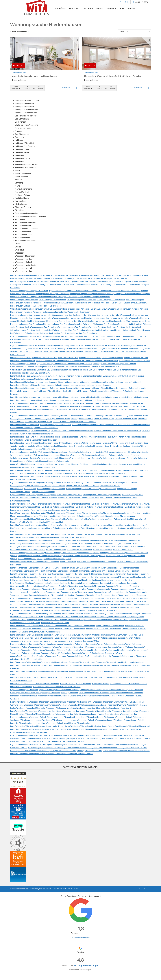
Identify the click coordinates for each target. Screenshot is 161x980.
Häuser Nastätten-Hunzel (60, 525)
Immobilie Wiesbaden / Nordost (116, 711)
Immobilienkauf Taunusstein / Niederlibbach (103, 629)
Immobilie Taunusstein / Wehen (99, 650)
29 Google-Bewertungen (80, 937)
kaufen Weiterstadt (84, 684)
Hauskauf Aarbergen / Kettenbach (44, 285)
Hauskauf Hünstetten (115, 437)
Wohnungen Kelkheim (84, 483)
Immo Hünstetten (17, 437)
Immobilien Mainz (78, 498)
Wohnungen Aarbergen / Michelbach (125, 291)
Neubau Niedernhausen (102, 550)
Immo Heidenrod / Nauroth (91, 403)
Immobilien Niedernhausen (34, 550)
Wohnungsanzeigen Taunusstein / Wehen (108, 647)
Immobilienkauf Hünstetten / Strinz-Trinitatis (99, 446)
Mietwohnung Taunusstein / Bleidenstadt (62, 601)
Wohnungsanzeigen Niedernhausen (25, 547)
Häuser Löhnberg (44, 489)
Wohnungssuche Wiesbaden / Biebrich (44, 720)
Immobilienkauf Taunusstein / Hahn (55, 623)
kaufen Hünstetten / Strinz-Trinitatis (110, 443)
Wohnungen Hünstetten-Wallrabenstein (133, 452)
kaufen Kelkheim (58, 486)
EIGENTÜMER (60, 8)
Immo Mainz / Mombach (20, 513)
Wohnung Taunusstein (46, 592)
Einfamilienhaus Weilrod (135, 678)
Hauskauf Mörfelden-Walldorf (22, 522)
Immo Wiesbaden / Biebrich (93, 717)
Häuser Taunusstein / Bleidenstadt (51, 607)
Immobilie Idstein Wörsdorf (109, 476)
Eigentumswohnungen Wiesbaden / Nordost (28, 745)
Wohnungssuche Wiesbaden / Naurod (43, 738)
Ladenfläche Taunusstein (71, 583)
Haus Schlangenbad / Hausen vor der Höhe (64, 574)
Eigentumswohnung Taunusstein (124, 583)
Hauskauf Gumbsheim (122, 376)
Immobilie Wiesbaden (134, 693)
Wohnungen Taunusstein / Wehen (117, 644)
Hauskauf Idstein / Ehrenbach (22, 473)
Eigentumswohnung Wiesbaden (52, 690)
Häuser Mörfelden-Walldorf (63, 519)
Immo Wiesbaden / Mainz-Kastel (24, 726)
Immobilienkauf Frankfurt (109, 367)
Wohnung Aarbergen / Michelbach (120, 294)
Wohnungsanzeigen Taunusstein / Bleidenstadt (101, 604)
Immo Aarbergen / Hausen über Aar (25, 275)
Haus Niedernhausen (70, 547)
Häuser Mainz (40, 498)
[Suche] (112, 2)
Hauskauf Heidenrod (132, 382)
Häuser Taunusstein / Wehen (51, 650)
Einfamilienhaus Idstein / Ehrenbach (79, 473)
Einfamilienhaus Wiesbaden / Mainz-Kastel (124, 729)
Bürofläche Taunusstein (34, 583)
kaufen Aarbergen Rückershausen (117, 309)
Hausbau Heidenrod (103, 385)
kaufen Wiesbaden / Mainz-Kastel (106, 726)
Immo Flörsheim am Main (21, 358)
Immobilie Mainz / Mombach (130, 513)
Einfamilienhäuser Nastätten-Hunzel (95, 528)
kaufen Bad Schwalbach (31, 330)
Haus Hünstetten (32, 437)
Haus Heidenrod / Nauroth (128, 406)
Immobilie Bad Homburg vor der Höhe (66, 321)
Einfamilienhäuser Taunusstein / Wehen (106, 653)
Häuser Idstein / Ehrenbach (64, 470)
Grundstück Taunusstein (68, 586)
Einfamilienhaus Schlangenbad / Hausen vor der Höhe (64, 580)
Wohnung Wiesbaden (69, 693)
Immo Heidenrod (17, 382)
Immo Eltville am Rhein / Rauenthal (108, 345)
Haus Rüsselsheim (34, 562)
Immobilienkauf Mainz (109, 498)
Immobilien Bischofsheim (117, 339)
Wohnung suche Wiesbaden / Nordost (132, 748)
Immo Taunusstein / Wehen (92, 644)
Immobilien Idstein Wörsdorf (131, 476)
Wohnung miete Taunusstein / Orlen (25, 638)
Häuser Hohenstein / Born (61, 431)
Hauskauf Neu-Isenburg (130, 534)
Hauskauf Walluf (90, 671)
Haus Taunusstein (63, 592)
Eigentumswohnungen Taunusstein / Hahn (28, 614)
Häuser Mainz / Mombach (86, 513)
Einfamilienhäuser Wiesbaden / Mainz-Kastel (29, 732)
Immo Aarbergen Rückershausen (89, 309)
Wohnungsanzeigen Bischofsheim (36, 339)
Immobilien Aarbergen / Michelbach (63, 297)
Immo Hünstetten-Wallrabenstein (103, 452)
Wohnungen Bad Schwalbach (105, 324)
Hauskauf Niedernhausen (56, 550)
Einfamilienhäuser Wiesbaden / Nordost (121, 714)
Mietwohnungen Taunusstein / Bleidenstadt (28, 601)
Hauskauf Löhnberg (108, 489)
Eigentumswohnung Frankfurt (49, 364)
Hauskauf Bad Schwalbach (98, 330)
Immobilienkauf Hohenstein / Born (39, 434)
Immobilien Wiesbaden (20, 696)
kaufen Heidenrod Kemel (104, 419)
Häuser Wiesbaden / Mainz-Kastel (78, 726)
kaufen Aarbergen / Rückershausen (111, 300)
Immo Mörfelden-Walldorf (21, 519)
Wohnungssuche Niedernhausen (125, 543)
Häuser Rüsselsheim (51, 562)
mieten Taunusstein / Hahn (117, 620)
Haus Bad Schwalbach (121, 327)
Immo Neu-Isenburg (18, 534)
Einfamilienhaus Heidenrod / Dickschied (106, 391)
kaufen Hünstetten (62, 437)
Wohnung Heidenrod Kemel (82, 419)
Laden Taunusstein (52, 583)
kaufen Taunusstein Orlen (93, 656)
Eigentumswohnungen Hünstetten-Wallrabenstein (30, 452)
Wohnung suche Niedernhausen (98, 543)
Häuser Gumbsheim (49, 376)
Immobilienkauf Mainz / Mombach (62, 516)
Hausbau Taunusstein (138, 595)
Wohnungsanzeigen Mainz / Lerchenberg (69, 507)
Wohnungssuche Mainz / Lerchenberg (37, 507)
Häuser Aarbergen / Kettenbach (73, 281)
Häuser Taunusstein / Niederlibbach (81, 626)
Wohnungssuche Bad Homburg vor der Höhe (70, 318)
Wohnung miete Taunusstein (85, 589)
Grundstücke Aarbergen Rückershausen (27, 309)
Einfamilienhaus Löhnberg (21, 492)
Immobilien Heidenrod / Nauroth (89, 409)
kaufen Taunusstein (96, 592)
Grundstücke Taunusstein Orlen (23, 656)
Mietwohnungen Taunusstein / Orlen (74, 635)
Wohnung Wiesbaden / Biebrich (108, 720)
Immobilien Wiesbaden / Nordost (50, 754)
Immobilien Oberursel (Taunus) (31, 559)
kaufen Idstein (83, 464)
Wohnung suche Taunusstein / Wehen (43, 647)
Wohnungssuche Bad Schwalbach (44, 327)
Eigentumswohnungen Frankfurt (23, 364)
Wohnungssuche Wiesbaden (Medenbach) (62, 705)
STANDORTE (111, 8)
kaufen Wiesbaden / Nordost (91, 711)
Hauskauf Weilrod (98, 678)
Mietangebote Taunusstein (105, 586)
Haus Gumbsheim (33, 376)
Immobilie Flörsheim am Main (136, 358)
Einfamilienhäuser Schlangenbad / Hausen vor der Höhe (109, 580)
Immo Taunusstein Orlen (72, 656)
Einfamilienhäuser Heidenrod (66, 385)
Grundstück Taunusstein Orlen (49, 656)
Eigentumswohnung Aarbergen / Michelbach (67, 291)
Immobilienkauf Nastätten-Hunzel (38, 528)
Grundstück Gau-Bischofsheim (49, 370)
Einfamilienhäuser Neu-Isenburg (73, 537)
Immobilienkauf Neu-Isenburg (22, 537)
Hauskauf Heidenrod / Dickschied (43, 391)
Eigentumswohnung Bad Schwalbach (58, 324)
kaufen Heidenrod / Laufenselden (105, 397)
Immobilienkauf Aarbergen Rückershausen (73, 312)
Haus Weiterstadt (52, 684)
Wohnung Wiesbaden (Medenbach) (133, 705)
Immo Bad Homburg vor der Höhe (105, 315)
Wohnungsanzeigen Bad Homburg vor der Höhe (109, 318)
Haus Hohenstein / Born (40, 431)
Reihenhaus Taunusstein (63, 589)
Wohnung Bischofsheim (60, 339)
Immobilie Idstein (96, 464)
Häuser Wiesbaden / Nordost (67, 711)
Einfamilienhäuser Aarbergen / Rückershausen (43, 306)
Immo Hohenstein (18, 425)
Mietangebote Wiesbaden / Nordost (118, 745)
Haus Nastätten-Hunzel (40, 525)
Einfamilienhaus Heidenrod (43, 385)
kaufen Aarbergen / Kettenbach (99, 281)
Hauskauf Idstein (125, 464)
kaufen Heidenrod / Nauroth (39, 409)
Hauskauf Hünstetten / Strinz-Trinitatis (65, 446)
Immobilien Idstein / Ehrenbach (135, 470)
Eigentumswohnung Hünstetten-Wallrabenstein (70, 452)
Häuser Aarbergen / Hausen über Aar (84, 275)
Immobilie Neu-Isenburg (89, 534)
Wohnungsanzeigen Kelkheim (22, 486)
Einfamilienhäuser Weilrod (21, 681)
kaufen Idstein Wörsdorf (88, 476)
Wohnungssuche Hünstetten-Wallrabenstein (64, 455)
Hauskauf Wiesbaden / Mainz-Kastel (56, 729)
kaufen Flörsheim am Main (112, 358)
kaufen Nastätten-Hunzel (81, 525)
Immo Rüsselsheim (18, 562)
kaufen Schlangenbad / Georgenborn (116, 568)
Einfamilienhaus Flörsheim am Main (104, 361)
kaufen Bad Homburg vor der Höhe (36, 321)
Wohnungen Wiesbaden (90, 690)
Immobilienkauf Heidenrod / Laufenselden (88, 400)
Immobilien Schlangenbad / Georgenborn (52, 571)
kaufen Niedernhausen (108, 547)
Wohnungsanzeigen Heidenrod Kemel (55, 419)
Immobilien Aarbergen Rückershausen (39, 312)
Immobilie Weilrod (67, 678)
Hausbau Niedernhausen (123, 550)
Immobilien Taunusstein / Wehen (126, 650)
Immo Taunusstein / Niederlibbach (24, 626)
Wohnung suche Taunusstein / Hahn (115, 617)
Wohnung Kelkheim (43, 486)
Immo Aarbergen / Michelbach (98, 291)
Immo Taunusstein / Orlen (21, 635)
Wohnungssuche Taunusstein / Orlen (85, 638)
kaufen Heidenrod (80, 382)
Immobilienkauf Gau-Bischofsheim (36, 373)
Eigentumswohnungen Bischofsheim (25, 336)
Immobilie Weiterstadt (101, 684)
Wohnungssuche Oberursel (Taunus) (33, 556)
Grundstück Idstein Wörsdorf (47, 476)
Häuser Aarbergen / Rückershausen (81, 300)
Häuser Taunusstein (79, 592)
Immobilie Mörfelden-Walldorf (108, 519)
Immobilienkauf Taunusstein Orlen (29, 659)
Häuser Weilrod (40, 678)
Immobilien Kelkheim (91, 486)
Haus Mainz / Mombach (65, 513)
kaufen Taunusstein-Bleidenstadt (103, 662)
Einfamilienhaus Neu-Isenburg (47, 537)
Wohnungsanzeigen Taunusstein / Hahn (43, 620)
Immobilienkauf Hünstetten (135, 437)
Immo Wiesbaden (72, 690)
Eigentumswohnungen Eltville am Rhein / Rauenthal (31, 345)
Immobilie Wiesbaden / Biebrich (23, 723)
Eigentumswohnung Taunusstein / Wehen (64, 644)
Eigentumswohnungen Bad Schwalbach (27, 324)
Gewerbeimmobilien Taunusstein (24, 586)
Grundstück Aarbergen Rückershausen (59, 309)
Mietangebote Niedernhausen (102, 540)
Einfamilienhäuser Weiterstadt (68, 687)
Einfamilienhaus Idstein (26, 467)
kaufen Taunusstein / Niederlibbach (110, 626)
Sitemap (76, 889)
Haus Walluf (26, 671)
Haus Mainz (29, 498)
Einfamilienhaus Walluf (125, 671)
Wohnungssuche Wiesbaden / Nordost (26, 751)
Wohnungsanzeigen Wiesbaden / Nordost (59, 751)
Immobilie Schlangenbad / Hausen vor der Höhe (38, 577)
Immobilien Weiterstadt (119, 684)
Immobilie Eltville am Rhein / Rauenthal (75, 352)
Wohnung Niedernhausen (50, 547)
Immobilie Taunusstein (129, 592)
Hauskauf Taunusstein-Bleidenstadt (55, 665)
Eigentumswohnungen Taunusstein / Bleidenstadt (30, 598)
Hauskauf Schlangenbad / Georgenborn (85, 571)
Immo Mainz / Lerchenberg (91, 504)
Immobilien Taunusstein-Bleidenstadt (25, 665)
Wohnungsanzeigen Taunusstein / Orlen (117, 638)
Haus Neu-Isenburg (35, 534)
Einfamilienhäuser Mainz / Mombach (120, 516)
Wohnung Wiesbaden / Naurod (106, 738)
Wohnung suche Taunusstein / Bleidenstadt (28, 604)
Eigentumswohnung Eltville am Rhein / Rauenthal (73, 345)
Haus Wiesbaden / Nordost (44, 711)
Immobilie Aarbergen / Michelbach (34, 297)
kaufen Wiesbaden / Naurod (130, 738)
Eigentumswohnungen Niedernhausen (26, 540)
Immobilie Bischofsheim (97, 339)
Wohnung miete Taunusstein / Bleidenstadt (129, 601)
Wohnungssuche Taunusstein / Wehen (75, 647)
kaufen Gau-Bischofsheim (93, 370)
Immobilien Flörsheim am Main (23, 361)
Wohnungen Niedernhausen (46, 543)
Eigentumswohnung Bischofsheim (54, 336)
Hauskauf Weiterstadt (138, 684)
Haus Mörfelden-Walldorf (42, 519)
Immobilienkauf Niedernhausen (80, 550)
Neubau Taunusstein (120, 595)
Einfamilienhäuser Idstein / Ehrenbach (109, 473)
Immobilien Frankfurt (90, 367)
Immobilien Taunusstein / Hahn (28, 623)
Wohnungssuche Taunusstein (133, 589)
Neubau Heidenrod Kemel (63, 422)
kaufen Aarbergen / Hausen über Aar (114, 275)
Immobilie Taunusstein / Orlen (61, 641)
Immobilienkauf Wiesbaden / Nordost (58, 714)
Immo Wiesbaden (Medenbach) (101, 702)
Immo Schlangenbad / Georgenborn (25, 568)
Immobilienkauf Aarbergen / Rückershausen (106, 303)
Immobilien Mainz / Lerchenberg (34, 510)
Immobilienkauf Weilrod (115, 678)
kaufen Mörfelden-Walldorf (85, 519)
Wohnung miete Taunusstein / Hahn (85, 617)
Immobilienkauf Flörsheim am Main (74, 361)
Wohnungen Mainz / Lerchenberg (116, 504)
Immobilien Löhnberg (91, 489)
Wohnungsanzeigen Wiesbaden (47, 693)
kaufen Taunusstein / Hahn (95, 620)
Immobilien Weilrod (82, 678)
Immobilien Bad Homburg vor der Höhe (98, 321)
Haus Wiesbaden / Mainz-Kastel (50, 726)
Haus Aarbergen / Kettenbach (47, 281)
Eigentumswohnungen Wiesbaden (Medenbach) (30, 702)
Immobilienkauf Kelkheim (110, 486)
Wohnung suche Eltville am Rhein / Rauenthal (38, 349)
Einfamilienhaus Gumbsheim (32, 379)
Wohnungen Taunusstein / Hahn (57, 617)
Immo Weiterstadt (18, 684)
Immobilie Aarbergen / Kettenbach (126, 281)
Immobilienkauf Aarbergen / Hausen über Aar (109, 278)
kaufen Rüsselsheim (68, 562)
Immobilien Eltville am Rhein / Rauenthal (108, 352)
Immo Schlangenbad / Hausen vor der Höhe (28, 574)
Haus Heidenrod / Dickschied (47, 388)
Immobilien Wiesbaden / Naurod (41, 742)
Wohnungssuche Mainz (112, 495)
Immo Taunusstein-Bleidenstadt (23, 662)
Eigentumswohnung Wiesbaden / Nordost (64, 745)
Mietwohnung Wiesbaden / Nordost (42, 748)
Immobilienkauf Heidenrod (21, 385)
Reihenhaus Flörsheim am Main (44, 358)
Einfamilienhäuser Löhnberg (43, 492)
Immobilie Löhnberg (74, 489)
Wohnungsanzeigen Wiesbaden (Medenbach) (99, 705)
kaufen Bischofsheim (78, 339)
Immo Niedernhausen (80, 540)
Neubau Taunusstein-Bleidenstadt (118, 665)
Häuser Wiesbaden (101, 693)
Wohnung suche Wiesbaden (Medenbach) (28, 705)
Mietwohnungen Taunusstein (128, 586)
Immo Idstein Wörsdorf (68, 476)
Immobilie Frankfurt (73, 367)
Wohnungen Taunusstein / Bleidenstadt (95, 601)
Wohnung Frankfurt (43, 367)
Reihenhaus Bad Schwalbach (130, 324)
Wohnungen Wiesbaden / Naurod (116, 735)
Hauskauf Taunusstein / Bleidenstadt (67, 611)
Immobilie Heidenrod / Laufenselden (134, 397)
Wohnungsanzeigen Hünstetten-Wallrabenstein (102, 455)
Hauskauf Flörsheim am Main (48, 361)
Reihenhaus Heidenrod (34, 382)
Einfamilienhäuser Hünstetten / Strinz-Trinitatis (36, 449)
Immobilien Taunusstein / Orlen (86, 641)
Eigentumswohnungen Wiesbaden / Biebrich (28, 717)
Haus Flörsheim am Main (68, 358)
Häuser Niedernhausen (89, 547)
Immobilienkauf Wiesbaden (58, 696)
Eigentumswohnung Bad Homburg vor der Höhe (72, 315)
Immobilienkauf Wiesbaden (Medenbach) (114, 708)
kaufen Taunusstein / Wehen (75, 650)
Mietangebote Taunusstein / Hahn (113, 614)
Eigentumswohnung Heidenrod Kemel (59, 416)
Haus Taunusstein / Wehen (28, 650)
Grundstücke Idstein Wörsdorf (22, 476)
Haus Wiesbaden (86, 693)
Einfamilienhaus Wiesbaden (81, 696)
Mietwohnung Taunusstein (21, 589)
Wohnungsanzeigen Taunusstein (24, 592)
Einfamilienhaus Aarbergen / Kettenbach (107, 285)
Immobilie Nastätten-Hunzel (103, 525)
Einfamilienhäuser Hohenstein (46, 428)
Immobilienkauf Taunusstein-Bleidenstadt (87, 665)
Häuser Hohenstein (48, 425)
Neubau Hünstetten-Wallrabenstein (25, 461)
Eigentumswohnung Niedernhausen (57, 540)
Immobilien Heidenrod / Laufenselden (26, 400)
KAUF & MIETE (75, 8)
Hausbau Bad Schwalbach (86, 333)
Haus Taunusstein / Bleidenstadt (23, 607)
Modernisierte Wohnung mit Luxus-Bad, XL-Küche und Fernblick (113, 76)
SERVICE (100, 8)
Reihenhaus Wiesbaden (110, 690)
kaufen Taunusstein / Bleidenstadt (79, 607)
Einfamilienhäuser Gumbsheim (57, 379)
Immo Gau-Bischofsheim (72, 370)
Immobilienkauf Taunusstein (50, 595)
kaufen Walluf (49, 671)
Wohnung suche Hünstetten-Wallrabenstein (28, 455)
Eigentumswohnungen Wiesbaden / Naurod (28, 735)
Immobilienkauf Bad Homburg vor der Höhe (132, 321)
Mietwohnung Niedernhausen (22, 543)
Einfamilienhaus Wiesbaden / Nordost (89, 714)
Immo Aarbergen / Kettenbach (23, 281)
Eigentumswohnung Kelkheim (49, 483)
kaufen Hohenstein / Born (83, 431)
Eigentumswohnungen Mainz (22, 495)
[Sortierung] (135, 31)
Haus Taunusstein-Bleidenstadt (49, 662)
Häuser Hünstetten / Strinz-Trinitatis (81, 443)
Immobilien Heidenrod (114, 382)
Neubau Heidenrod (86, 385)
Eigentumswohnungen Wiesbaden (24, 690)
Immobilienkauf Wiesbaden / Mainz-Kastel (89, 729)
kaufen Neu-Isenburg (70, 534)
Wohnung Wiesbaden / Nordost (89, 751)
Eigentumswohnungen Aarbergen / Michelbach (29, 291)
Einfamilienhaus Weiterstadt (44, 687)
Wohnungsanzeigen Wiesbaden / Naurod (76, 738)
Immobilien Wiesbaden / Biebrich (50, 723)
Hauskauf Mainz (93, 498)
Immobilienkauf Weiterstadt (21, 687)
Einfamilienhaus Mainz (127, 498)
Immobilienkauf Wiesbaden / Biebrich (79, 723)
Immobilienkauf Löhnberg (127, 489)
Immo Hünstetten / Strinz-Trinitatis (24, 443)
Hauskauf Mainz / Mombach (37, 516)
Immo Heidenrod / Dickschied (22, 388)
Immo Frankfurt (68, 364)
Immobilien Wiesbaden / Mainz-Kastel (26, 729)
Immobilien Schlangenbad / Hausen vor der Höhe (78, 577)
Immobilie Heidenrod (96, 382)
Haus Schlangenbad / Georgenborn (55, 568)
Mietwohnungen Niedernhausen (127, 540)
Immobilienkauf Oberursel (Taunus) (58, 559)
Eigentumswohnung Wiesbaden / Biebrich (64, 717)
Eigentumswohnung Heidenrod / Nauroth (63, 403)
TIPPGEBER (88, 8)
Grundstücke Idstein (19, 464)
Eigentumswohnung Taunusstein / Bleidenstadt (70, 598)
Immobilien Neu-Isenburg (110, 534)
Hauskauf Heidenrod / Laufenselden (56, 400)
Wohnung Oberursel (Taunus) (93, 556)
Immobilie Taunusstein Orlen (115, 656)
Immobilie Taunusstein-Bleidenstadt (131, 662)
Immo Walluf (15, 671)
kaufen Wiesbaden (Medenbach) (24, 708)
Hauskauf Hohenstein (118, 425)
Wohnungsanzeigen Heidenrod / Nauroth (75, 406)
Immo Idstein (48, 464)
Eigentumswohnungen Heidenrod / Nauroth (28, 403)
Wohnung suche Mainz (92, 495)
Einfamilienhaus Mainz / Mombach (90, 516)
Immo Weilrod (16, 678)
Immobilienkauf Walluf (106, 671)
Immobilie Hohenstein (81, 425)
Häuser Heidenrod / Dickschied (72, 388)
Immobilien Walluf (76, 671)
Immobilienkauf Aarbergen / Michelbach (94, 297)
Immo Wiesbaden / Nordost (21, 711)
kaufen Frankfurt (58, 367)
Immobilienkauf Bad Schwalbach (123, 330)
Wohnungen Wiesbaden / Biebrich (118, 717)
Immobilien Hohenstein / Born (129, 431)
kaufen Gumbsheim (66, 376)
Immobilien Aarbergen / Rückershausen (40, 303)
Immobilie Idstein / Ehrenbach (110, 470)
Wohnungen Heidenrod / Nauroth (115, 403)
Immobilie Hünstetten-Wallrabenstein (66, 458)
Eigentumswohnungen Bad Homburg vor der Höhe (31, 315)
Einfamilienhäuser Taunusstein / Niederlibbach (41, 632)
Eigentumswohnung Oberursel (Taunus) (61, 553)
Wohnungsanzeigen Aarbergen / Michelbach (88, 294)
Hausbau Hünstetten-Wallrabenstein (54, 461)
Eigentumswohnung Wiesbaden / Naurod (63, 735)
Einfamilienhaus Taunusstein (74, 595)
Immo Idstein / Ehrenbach (21, 470)
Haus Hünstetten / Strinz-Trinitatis (52, 443)
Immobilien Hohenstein (99, 425)
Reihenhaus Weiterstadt (35, 684)
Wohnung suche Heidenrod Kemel (134, 416)
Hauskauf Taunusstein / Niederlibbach (70, 629)
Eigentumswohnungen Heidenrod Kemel (27, 416)
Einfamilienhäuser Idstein (46, 467)
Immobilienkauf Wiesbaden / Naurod (69, 742)
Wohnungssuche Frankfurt (125, 364)
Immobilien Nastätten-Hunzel (126, 525)
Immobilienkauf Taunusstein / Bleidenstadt (99, 611)
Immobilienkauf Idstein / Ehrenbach (49, 473)
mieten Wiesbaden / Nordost (138, 751)
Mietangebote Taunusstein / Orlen (45, 635)
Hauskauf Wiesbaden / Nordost (30, 714)
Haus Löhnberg (30, 489)
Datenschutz (68, 889)
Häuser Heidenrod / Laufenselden (77, 397)
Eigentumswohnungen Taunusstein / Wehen (28, 644)
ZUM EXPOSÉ (66, 88)
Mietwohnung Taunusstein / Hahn (30, 617)
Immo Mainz (62, 495)
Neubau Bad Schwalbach (64, 333)
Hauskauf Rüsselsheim (126, 562)
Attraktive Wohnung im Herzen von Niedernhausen (34, 76)
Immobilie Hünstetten (79, 437)
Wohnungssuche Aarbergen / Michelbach (52, 294)
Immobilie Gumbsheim (84, 376)
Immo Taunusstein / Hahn (89, 614)
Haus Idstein (59, 464)
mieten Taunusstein (112, 592)
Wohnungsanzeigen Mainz (133, 495)
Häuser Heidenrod (65, 382)
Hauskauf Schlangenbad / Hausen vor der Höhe (118, 577)
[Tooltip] (100, 896)
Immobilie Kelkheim (74, 486)
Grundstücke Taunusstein (48, 586)
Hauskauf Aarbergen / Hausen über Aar (74, 278)
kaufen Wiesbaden (117, 693)
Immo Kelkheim (68, 483)
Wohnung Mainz (17, 498)
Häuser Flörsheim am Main (90, 358)
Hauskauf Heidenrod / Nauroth (115, 409)
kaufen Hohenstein (64, 425)
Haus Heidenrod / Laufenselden (50, 397)
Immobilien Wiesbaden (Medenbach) (82, 708)
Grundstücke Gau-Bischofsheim (23, 370)
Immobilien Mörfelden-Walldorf (133, 519)
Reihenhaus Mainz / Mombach (43, 513)
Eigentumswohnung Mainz (45, 495)
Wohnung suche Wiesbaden (132, 690)
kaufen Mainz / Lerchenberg (124, 507)
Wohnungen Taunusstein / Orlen (130, 635)
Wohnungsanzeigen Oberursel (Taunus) (65, 556)
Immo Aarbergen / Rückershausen (24, 300)
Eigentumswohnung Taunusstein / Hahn (61, 614)
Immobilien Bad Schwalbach (75, 330)
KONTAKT (132, 8)
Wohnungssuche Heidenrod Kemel (25, 419)
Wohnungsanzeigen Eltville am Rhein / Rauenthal (115, 349)
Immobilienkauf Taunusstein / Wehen (43, 653)
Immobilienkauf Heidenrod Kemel (38, 422)
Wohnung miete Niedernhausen (71, 543)
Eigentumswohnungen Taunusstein (96, 583)
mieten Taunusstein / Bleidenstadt (107, 607)
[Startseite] (36, 8)
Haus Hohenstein (32, 425)
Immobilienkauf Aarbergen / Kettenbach (74, 285)
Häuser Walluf (37, 671)
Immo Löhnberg (17, 489)
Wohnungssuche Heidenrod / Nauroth (43, 406)
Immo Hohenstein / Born (20, 431)
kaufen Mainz (52, 498)
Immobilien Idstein (111, 464)
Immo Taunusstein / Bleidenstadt (103, 598)
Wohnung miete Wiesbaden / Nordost (100, 748)
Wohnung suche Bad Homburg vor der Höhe (33, 318)
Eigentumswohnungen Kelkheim (23, 483)
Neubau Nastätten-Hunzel (121, 528)
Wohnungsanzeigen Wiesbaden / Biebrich (77, 720)
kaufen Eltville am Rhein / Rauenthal (43, 352)
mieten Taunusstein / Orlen (37, 641)
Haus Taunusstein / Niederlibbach (52, 626)
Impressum (58, 889)
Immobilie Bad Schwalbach (52, 330)
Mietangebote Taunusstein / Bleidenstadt (133, 598)
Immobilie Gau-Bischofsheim (116, 370)
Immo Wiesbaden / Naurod (91, 735)
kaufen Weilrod (53, 678)
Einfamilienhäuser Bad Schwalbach (39, 333)
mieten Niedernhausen (127, 547)
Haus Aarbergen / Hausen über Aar (54, 275)
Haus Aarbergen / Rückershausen (52, 300)
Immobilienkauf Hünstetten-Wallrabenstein (130, 458)
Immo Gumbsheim (18, 376)
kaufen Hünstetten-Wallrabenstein (37, 458)
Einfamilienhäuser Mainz (20, 501)
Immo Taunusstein (86, 586)
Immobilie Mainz (64, 498)
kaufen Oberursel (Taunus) (117, 556)
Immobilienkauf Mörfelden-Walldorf (49, 522)
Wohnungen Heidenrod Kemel (107, 416)
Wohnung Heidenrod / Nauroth (105, 406)
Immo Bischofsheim (77, 336)
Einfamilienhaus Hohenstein (22, 428)
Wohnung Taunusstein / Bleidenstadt (136, 604)
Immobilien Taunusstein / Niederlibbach (38, 629)
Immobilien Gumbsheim (103, 376)
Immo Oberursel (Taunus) (89, 553)
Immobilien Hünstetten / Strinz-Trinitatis (34, 446)
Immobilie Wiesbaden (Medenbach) (52, 708)
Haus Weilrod (28, 678)
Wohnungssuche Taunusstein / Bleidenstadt (64, 604)
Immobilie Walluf (61, 671)
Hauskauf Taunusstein (30, 595)
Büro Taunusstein (17, 583)
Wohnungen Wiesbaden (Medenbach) (130, 702)
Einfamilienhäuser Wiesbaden (105, 696)
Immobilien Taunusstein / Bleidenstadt (36, 611)
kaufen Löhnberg (58, 489)
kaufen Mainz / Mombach (107, 513)
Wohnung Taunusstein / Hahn (72, 620)
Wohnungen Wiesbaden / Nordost (71, 748)
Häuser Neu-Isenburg (52, 534)
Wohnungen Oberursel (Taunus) (113, 553)
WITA (122, 8)
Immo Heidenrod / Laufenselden (23, 397)
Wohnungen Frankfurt (83, 364)
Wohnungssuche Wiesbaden (22, 693)
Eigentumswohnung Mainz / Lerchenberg (63, 504)
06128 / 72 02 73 (142, 2)
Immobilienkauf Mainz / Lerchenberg (63, 510)
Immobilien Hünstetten (97, 437)
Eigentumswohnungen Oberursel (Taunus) (28, 553)
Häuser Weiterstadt (68, 684)
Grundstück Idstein (35, 464)
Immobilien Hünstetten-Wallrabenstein (97, 458)
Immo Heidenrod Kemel (85, 416)
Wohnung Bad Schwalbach (100, 327)
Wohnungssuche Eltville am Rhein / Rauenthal (76, 349)
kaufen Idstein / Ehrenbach (87, 470)
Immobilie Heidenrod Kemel (126, 419)
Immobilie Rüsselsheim (86, 562)
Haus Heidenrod (50, 382)
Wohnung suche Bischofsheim (119, 336)
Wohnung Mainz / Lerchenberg (99, 507)
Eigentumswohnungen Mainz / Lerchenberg (28, 504)
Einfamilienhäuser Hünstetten (45, 440)
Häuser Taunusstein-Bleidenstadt (76, 662)
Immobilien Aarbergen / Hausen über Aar (41, 278)
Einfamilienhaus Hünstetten (21, 440)
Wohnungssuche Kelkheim (126, 483)
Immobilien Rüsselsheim (106, 562)
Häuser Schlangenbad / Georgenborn (85, 568)
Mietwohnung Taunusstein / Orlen (103, 635)
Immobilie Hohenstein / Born (105, 431)
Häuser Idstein (71, 464)
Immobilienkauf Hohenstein (138, 425)
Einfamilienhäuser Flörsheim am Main (134, 361)
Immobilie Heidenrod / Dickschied (124, 388)
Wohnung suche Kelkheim (104, 483)
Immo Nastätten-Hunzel (20, 525)
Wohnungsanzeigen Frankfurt (22, 367)
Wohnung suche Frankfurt (103, 364)
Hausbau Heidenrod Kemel (85, 422)
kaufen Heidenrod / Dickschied (97, 388)
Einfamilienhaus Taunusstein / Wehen (74, 653)
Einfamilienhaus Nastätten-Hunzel (66, 528)
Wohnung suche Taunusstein (109, 589)
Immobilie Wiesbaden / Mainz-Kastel (135, 726)
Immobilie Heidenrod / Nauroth (63, 409)
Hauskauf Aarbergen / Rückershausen (72, 303)
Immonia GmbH (45, 889)
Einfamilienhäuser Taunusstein (99, 595)
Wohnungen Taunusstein (42, 589)
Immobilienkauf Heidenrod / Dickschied (73, 391)
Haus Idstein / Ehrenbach (42, 470)
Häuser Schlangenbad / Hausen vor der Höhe (101, 574)
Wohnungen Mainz (75, 495)
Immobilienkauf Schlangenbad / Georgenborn (120, 571)
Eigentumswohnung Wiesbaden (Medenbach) (69, 702)
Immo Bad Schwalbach (84, 324)
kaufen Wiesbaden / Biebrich (133, 720)
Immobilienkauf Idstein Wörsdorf (23, 480)
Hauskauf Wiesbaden (38, 696)
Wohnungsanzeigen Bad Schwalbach (74, 327)
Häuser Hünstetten (47, 437)
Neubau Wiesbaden (126, 696)
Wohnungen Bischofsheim (96, 336)
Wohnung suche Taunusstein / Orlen (55, 638)
